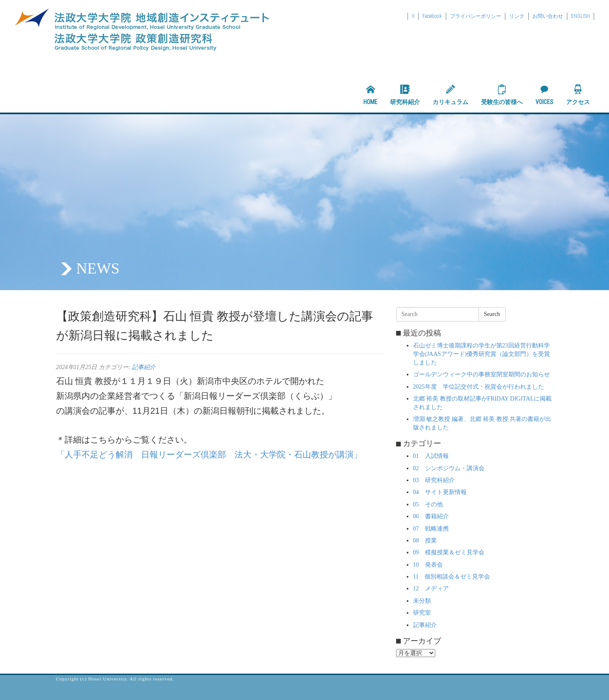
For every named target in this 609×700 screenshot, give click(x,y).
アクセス (578, 95)
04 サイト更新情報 (440, 492)
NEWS (98, 268)
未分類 (422, 601)
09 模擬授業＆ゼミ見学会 (449, 552)
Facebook (432, 16)
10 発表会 (428, 565)
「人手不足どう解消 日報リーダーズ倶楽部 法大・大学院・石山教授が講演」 (209, 454)
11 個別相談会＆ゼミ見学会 (452, 577)
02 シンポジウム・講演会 (449, 468)
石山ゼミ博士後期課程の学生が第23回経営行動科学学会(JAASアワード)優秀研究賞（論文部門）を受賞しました (482, 354)
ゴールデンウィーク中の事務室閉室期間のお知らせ (482, 374)
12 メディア (431, 589)
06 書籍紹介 (431, 516)
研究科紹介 (405, 95)
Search (492, 314)
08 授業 (425, 541)
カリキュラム (450, 95)
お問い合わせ (548, 16)
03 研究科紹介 (434, 480)
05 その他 (428, 504)
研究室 (422, 613)
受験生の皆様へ (502, 95)
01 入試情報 (431, 456)
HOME (370, 95)
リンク (517, 16)
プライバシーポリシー (476, 16)
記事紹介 (144, 367)
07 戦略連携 (431, 529)
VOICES (544, 95)
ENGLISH (581, 16)
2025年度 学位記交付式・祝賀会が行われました (479, 387)
